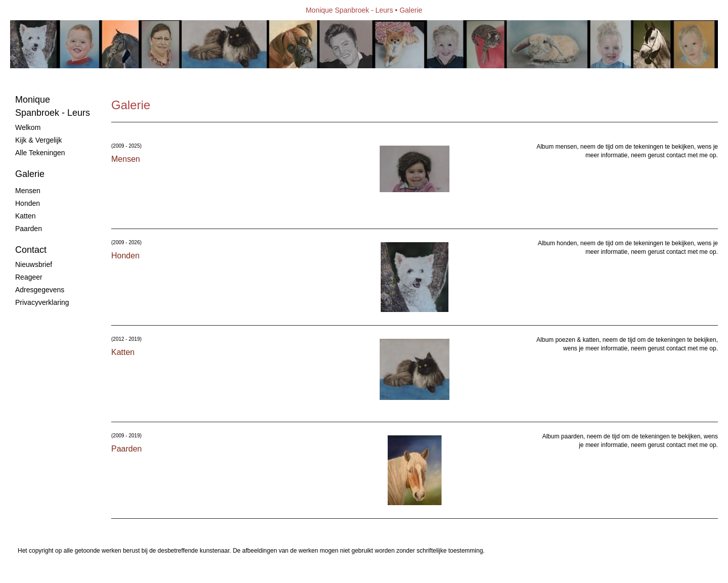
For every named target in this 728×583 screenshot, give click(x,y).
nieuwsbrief (34, 264)
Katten (25, 216)
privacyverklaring (42, 302)
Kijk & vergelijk (39, 140)
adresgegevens (40, 290)
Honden (28, 203)
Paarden (29, 229)
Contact (31, 250)
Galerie (30, 174)
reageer (29, 277)
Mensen (28, 191)
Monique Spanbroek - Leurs (350, 10)
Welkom (28, 127)
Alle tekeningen (40, 153)
